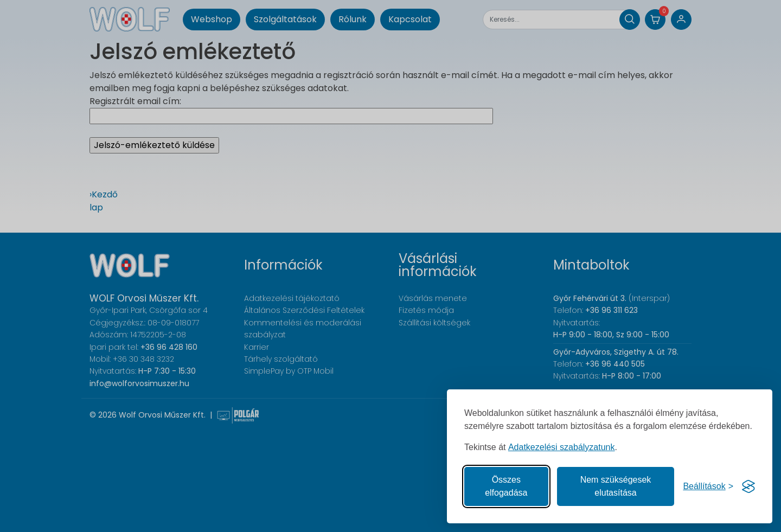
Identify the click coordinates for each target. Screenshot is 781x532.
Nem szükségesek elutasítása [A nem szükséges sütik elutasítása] (616, 486)
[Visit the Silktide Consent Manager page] (748, 486)
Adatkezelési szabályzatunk (562, 447)
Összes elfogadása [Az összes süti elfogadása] (506, 486)
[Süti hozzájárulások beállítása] (708, 486)
